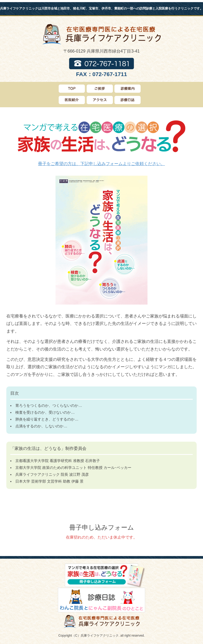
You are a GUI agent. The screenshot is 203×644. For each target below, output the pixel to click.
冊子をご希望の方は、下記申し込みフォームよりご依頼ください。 (101, 164)
